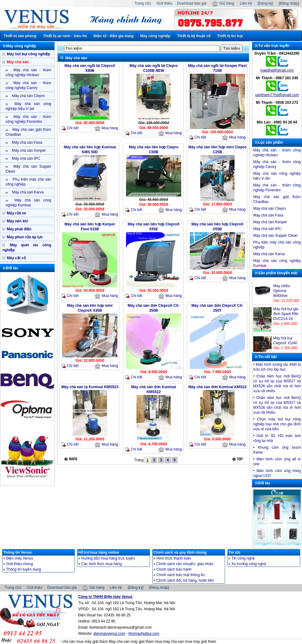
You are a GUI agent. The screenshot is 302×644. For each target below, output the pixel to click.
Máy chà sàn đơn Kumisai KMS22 (217, 387)
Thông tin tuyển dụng (23, 569)
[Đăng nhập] (289, 3)
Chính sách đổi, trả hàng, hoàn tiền (185, 580)
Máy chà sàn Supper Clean (275, 236)
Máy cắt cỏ (16, 258)
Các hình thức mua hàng (101, 564)
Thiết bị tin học (230, 36)
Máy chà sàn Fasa (27, 142)
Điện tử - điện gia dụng (113, 36)
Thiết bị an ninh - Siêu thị (65, 36)
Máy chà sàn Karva (27, 192)
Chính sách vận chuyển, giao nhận (185, 564)
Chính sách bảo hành (174, 569)
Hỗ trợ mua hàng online (99, 552)
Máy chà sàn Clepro (28, 96)
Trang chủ (143, 3)
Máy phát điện (19, 229)
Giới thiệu (164, 3)
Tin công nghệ (243, 558)
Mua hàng (106, 128)
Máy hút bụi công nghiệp (28, 54)
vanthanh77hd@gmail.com (277, 95)
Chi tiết (70, 128)
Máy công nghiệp (155, 36)
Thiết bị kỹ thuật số (194, 36)
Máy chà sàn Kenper (28, 150)
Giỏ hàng (223, 3)
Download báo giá (192, 3)
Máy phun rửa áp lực (24, 237)
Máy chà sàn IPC (26, 158)
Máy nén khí (17, 221)
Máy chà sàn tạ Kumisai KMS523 (90, 387)
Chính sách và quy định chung (180, 552)
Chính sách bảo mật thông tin (180, 575)
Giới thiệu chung (19, 564)
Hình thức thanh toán (174, 558)
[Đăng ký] (265, 3)
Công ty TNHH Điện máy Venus (105, 597)
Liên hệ (246, 3)
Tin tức (235, 552)
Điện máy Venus (20, 558)
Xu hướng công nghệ (249, 564)
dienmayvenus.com (109, 634)
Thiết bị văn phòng (20, 36)
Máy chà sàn (17, 62)
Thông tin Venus (17, 552)
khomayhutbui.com (144, 634)
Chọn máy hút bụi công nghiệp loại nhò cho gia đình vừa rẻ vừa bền (277, 424)
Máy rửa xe (16, 213)
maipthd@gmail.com (277, 70)
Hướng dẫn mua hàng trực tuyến (108, 558)
